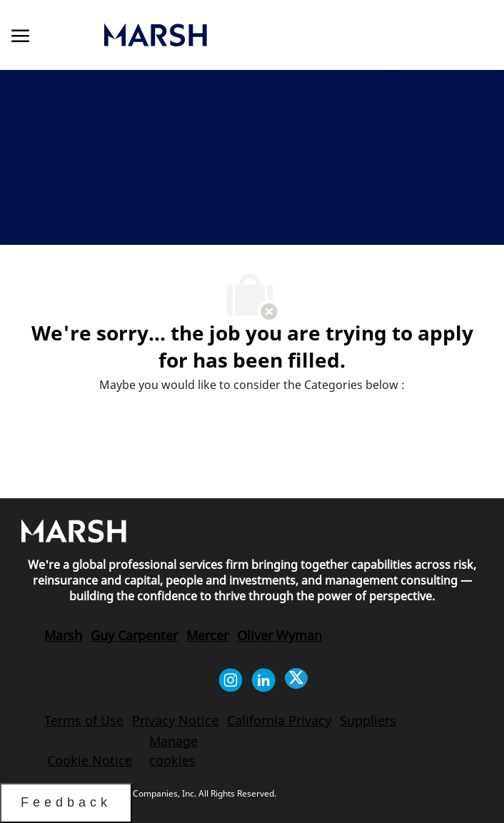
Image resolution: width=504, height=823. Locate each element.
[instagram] (231, 680)
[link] (230, 35)
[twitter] (296, 680)
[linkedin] (263, 680)
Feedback (66, 802)
